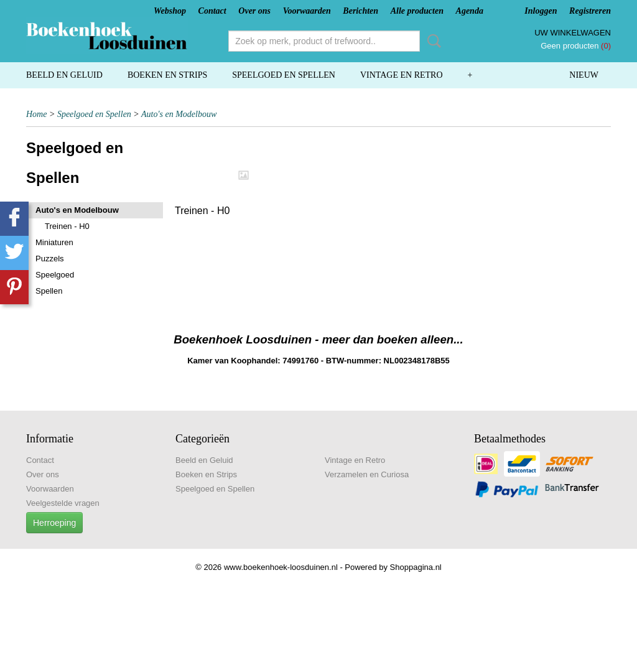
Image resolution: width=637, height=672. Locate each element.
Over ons (254, 11)
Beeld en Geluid (64, 75)
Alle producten (417, 11)
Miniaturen (54, 242)
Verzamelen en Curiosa (367, 474)
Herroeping (54, 523)
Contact (212, 11)
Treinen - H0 (67, 226)
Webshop (170, 11)
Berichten (360, 11)
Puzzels (50, 259)
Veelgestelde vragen (63, 503)
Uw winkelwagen (573, 33)
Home (36, 114)
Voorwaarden (307, 11)
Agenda (470, 11)
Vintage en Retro (402, 75)
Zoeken (432, 41)
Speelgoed (55, 275)
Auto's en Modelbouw (179, 114)
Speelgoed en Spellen (284, 75)
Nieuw (584, 75)
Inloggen (541, 11)
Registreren (590, 11)
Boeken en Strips (167, 75)
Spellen (49, 291)
